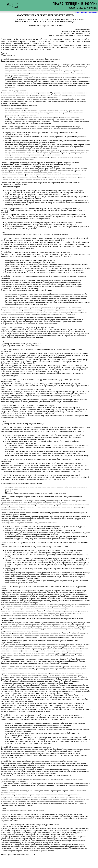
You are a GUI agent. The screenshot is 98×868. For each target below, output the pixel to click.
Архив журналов (81, 12)
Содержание (92, 12)
